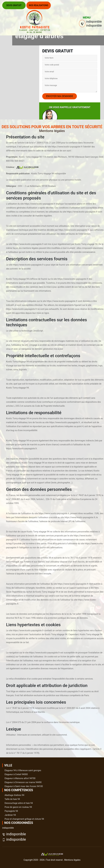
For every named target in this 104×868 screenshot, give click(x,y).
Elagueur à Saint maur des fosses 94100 (24, 786)
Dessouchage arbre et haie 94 (19, 803)
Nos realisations (39, 5)
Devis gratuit (14, 5)
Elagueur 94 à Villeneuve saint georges (23, 770)
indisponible (16, 834)
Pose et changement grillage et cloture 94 (24, 819)
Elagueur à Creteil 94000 (16, 774)
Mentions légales (72, 860)
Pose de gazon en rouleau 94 (18, 807)
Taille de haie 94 (12, 799)
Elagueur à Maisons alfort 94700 (20, 778)
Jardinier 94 (10, 815)
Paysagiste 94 (11, 811)
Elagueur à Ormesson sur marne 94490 (23, 782)
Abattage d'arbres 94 (14, 795)
